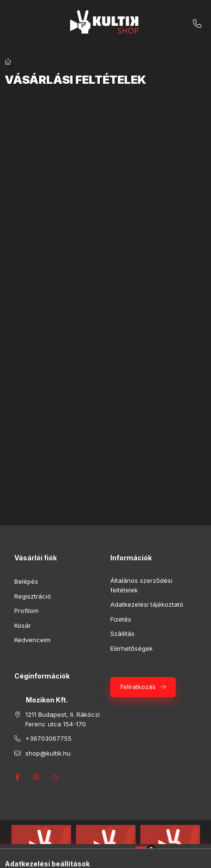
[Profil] (115, 856)
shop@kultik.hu (48, 753)
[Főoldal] (8, 62)
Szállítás (122, 634)
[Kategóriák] (67, 856)
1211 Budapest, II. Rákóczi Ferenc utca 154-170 (63, 719)
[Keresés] (91, 856)
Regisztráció (33, 596)
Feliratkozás (138, 687)
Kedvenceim (32, 640)
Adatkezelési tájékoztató (147, 604)
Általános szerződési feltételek (141, 585)
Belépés (26, 581)
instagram (36, 777)
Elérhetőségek (132, 648)
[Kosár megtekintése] (145, 856)
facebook (17, 777)
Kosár (23, 625)
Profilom (26, 611)
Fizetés (121, 619)
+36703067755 (197, 24)
